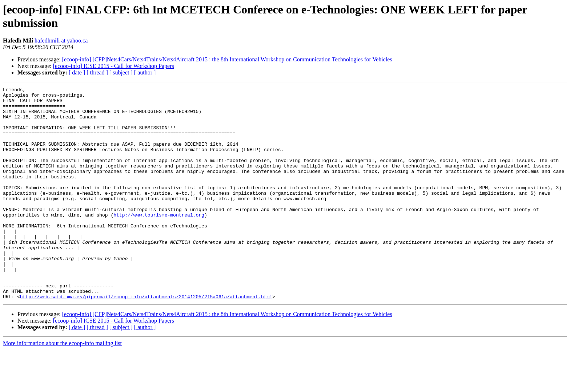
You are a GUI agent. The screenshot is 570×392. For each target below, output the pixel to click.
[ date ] (77, 72)
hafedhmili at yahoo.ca (61, 41)
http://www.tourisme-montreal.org (159, 241)
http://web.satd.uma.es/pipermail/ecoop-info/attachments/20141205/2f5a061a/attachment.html (146, 339)
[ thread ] (97, 72)
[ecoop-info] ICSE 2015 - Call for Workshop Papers (114, 66)
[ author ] (145, 72)
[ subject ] (121, 72)
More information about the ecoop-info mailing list (62, 386)
